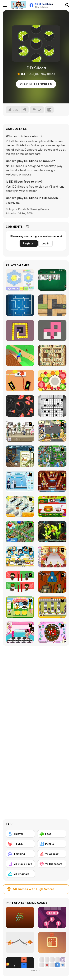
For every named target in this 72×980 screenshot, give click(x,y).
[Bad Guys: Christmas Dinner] (20, 582)
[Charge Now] (20, 381)
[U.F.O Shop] (52, 607)
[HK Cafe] (20, 557)
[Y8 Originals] (20, 874)
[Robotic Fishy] (52, 532)
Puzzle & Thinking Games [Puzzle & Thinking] (34, 209)
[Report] (37, 110)
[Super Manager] (20, 506)
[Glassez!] (20, 280)
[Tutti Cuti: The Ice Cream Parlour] (20, 632)
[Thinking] (20, 854)
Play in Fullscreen (36, 84)
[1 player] (20, 834)
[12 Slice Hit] (20, 406)
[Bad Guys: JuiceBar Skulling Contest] (52, 582)
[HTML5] (20, 844)
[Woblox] (52, 305)
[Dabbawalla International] (52, 456)
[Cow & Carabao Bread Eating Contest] (20, 607)
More (36, 970)
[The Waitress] (20, 431)
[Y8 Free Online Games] (18, 5)
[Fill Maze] (52, 330)
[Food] (52, 834)
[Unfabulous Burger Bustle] (52, 557)
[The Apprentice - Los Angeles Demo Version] (52, 481)
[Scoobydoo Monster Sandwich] (20, 456)
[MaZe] (20, 305)
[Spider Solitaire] (52, 280)
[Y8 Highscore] (52, 864)
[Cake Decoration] (52, 632)
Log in (46, 243)
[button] (13, 203)
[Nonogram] (52, 406)
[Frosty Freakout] (20, 481)
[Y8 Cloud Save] (20, 864)
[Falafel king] (52, 431)
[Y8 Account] (52, 854)
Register (29, 243)
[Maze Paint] (20, 330)
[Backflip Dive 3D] (20, 355)
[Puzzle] (52, 844)
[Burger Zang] (52, 506)
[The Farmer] (20, 532)
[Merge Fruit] (52, 381)
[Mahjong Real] (52, 355)
